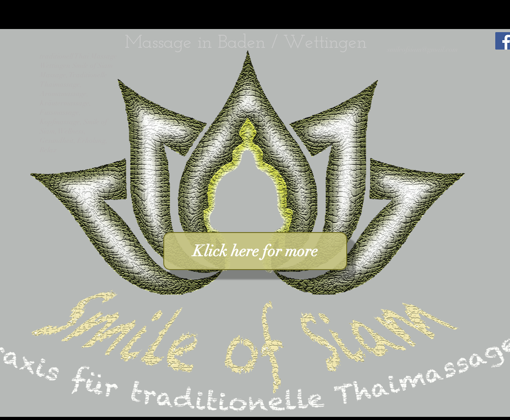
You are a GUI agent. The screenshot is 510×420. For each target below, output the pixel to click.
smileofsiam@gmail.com (423, 50)
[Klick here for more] (255, 251)
